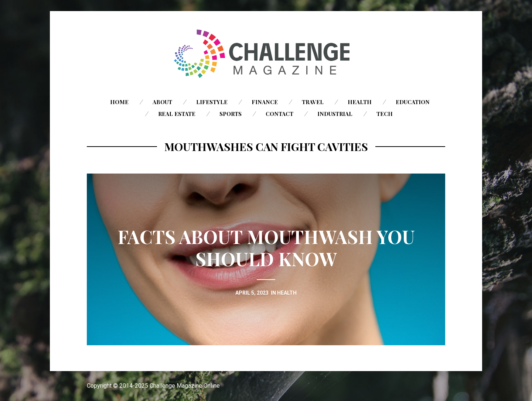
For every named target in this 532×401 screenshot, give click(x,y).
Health (360, 102)
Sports (231, 114)
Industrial (335, 114)
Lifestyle (212, 102)
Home (119, 102)
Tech (385, 114)
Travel (313, 102)
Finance (265, 102)
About (162, 102)
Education (413, 102)
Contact (279, 114)
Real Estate (177, 114)
